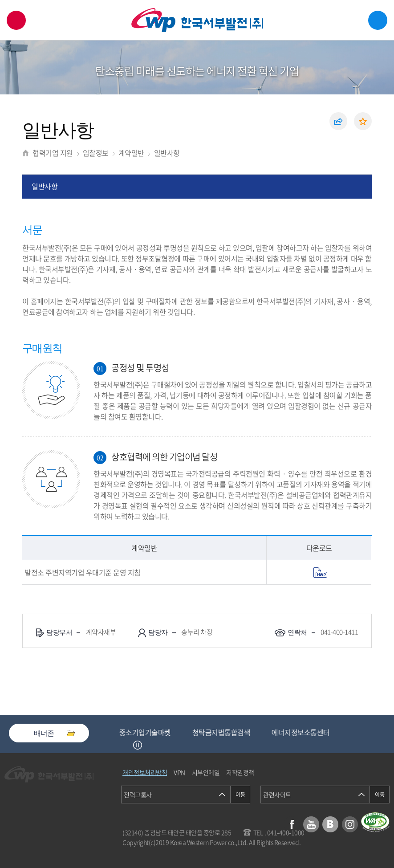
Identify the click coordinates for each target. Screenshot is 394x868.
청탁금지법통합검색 (224, 732)
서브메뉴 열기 (374, 85)
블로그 (330, 824)
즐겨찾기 (363, 121)
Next (149, 745)
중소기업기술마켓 (148, 732)
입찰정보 (96, 153)
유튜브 (311, 824)
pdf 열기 (320, 573)
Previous (126, 745)
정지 (138, 745)
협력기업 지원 (53, 153)
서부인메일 (206, 772)
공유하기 (338, 121)
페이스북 (292, 824)
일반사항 (167, 153)
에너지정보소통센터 (303, 732)
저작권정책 (240, 772)
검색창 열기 (16, 20)
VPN (179, 772)
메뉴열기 (378, 20)
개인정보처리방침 (145, 772)
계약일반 (131, 153)
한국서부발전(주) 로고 (197, 20)
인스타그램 (350, 824)
